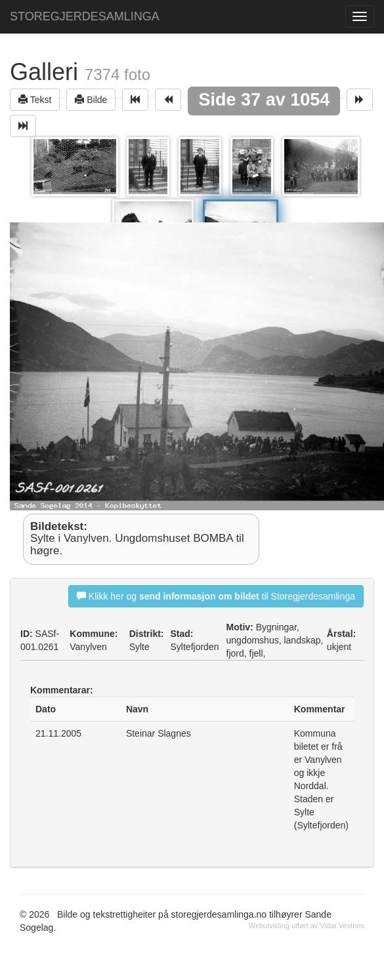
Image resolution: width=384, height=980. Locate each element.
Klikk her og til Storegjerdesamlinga (216, 596)
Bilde (91, 99)
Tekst (35, 99)
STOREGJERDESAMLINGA (85, 16)
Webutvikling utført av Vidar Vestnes (307, 926)
